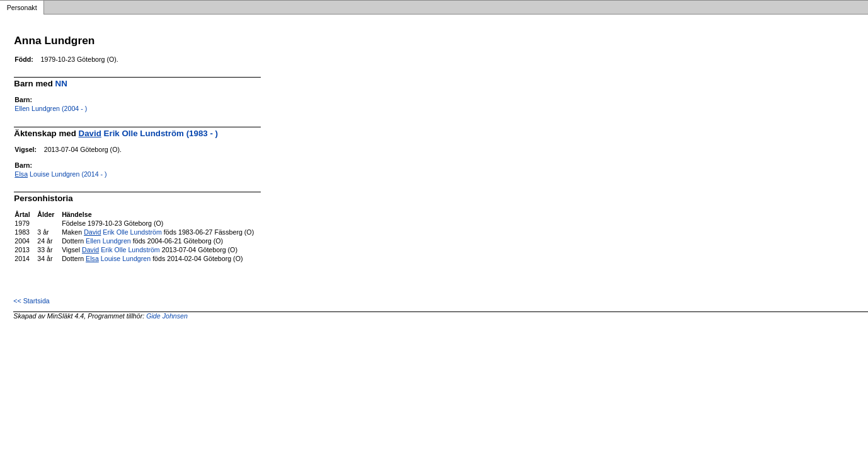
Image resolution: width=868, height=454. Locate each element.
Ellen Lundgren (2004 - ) (51, 108)
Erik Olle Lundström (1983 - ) (148, 133)
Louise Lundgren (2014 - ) (60, 174)
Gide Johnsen (167, 316)
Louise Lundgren (118, 259)
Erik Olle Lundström (123, 232)
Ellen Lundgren (108, 241)
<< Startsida (31, 301)
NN (61, 84)
